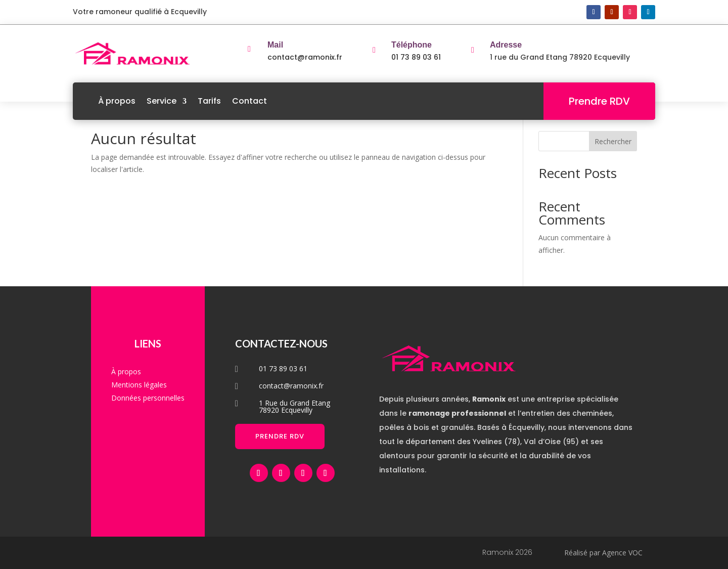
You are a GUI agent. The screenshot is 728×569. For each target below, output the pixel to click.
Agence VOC (622, 553)
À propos (117, 101)
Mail (275, 45)
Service (162, 101)
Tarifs (209, 101)
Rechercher (613, 141)
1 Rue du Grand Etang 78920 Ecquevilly (294, 406)
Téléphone (412, 45)
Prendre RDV (599, 101)
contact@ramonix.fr (305, 57)
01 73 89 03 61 (416, 57)
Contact (249, 101)
